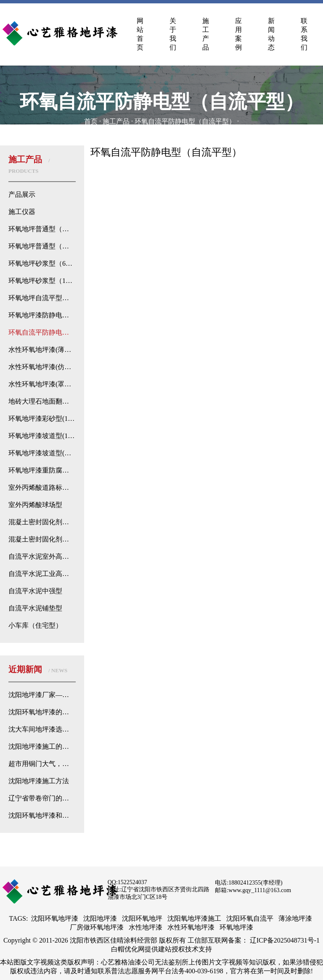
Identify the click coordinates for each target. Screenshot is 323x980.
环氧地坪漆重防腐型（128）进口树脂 (42, 470)
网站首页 (140, 34)
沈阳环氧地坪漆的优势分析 (42, 712)
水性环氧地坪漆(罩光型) (42, 384)
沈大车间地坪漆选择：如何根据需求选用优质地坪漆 (42, 729)
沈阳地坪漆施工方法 (39, 781)
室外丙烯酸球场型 (35, 505)
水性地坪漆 (146, 927)
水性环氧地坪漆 (191, 927)
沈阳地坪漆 (100, 918)
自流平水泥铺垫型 (35, 608)
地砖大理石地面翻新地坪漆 (42, 401)
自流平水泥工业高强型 (42, 574)
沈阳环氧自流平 (250, 918)
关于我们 (173, 34)
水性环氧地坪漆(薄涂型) (42, 350)
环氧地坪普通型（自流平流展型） (42, 246)
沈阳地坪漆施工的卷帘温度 (42, 746)
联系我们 (304, 34)
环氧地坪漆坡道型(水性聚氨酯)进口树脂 (42, 453)
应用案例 (238, 34)
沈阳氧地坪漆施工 (194, 918)
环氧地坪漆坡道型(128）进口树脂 (42, 436)
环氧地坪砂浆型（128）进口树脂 (42, 281)
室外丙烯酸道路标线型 (42, 487)
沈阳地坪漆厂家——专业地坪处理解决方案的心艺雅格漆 (42, 695)
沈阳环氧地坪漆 (55, 918)
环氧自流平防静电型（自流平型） (185, 121)
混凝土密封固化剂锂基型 (42, 522)
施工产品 (206, 34)
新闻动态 (271, 34)
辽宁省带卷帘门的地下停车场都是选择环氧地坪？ (42, 798)
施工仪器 (22, 212)
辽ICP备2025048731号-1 (285, 940)
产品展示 (22, 194)
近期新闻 (38, 669)
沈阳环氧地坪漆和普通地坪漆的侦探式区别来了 (42, 815)
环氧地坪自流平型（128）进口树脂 (42, 298)
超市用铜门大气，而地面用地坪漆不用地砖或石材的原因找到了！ (42, 764)
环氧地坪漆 (236, 927)
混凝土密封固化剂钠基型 (42, 539)
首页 (91, 121)
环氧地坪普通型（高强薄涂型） (42, 229)
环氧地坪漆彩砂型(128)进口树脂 (42, 419)
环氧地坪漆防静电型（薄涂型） (42, 315)
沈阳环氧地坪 (142, 918)
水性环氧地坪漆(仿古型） (42, 367)
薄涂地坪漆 (295, 918)
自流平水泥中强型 (35, 591)
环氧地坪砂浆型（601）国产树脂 (42, 263)
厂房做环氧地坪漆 (97, 927)
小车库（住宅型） (35, 625)
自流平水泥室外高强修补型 (42, 556)
